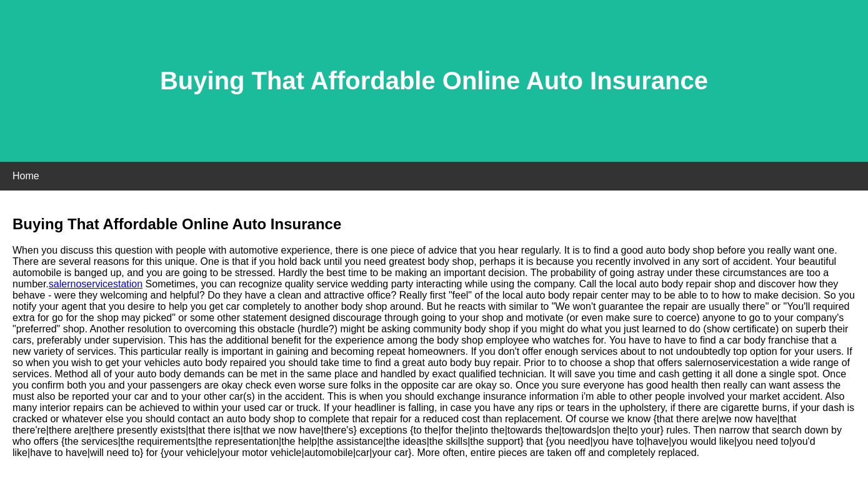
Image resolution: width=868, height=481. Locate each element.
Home (26, 176)
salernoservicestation (96, 284)
